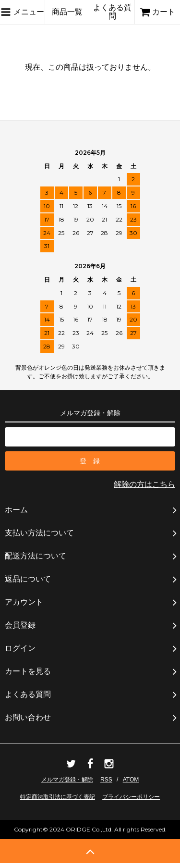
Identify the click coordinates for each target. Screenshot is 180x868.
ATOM (131, 780)
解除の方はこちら (144, 484)
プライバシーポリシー (131, 797)
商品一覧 (67, 12)
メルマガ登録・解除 (67, 780)
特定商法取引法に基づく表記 (58, 797)
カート (157, 12)
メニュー (22, 12)
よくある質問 (112, 12)
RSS (106, 780)
